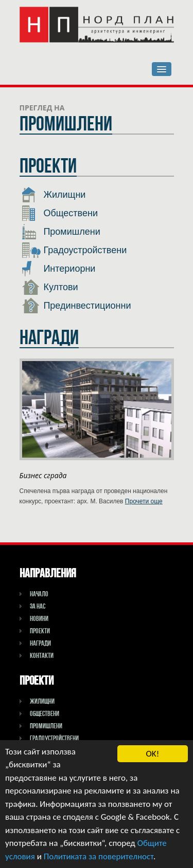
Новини (39, 618)
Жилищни (54, 195)
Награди (40, 643)
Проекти (40, 631)
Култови (50, 287)
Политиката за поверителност (99, 856)
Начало (39, 594)
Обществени (60, 213)
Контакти (42, 655)
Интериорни (59, 269)
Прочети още (144, 501)
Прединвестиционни (77, 306)
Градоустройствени (75, 250)
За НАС (38, 606)
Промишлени (61, 232)
